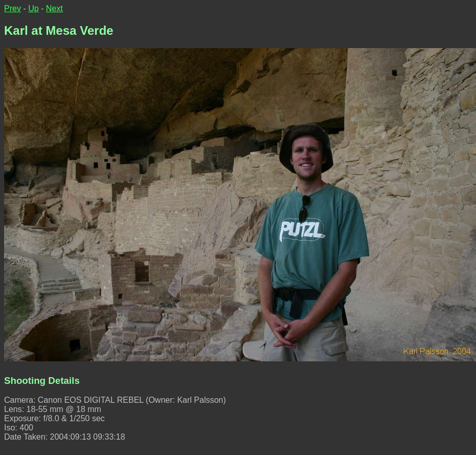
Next (55, 8)
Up (33, 8)
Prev (13, 8)
